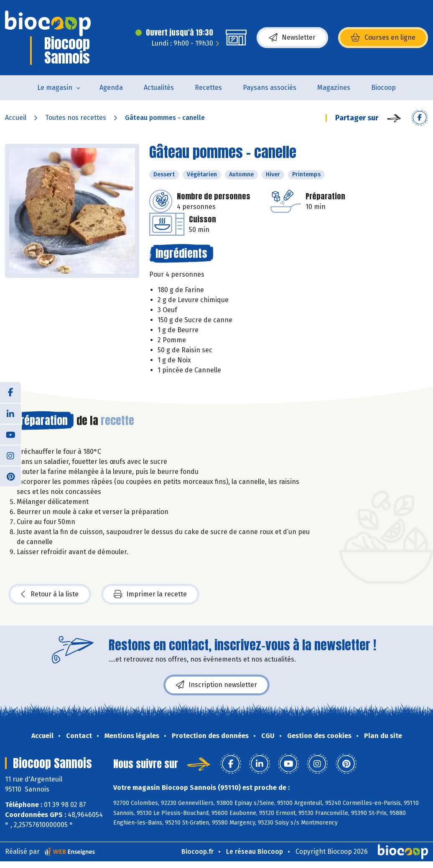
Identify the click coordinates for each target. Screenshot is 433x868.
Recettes (208, 88)
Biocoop (383, 88)
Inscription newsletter (216, 685)
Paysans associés (270, 88)
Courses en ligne (383, 38)
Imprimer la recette (150, 594)
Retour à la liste (50, 594)
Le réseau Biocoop (255, 851)
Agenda (111, 88)
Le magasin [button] (55, 88)
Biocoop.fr (197, 851)
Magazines (334, 88)
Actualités (159, 88)
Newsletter (292, 38)
